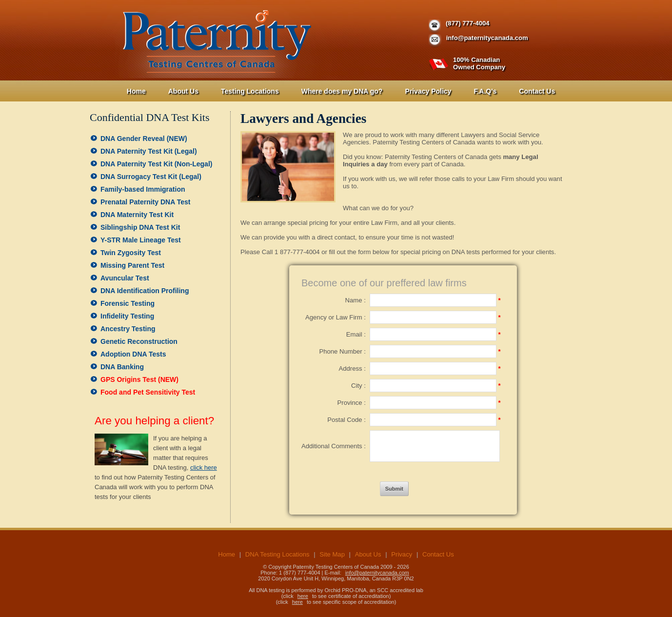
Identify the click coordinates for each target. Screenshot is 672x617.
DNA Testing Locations (277, 554)
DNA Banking (122, 367)
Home (136, 91)
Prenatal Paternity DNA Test (145, 202)
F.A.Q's (485, 91)
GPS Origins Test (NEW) (139, 379)
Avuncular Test (125, 278)
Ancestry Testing (128, 329)
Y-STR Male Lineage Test (141, 240)
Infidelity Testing (127, 316)
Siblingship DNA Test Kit (140, 227)
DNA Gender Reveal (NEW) (144, 139)
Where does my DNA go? (342, 91)
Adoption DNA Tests (133, 354)
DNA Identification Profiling (145, 291)
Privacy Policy (428, 91)
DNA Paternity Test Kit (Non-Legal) (156, 164)
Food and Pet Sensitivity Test (148, 392)
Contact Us (537, 91)
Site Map (332, 554)
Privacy (402, 554)
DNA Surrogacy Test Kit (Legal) (151, 177)
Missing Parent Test (132, 265)
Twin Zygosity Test (131, 253)
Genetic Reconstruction (139, 341)
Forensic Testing (128, 303)
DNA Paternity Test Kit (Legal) (149, 151)
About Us (183, 91)
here (303, 596)
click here (204, 468)
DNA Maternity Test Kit (137, 215)
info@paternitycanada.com (487, 38)
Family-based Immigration (143, 189)
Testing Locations (250, 91)
